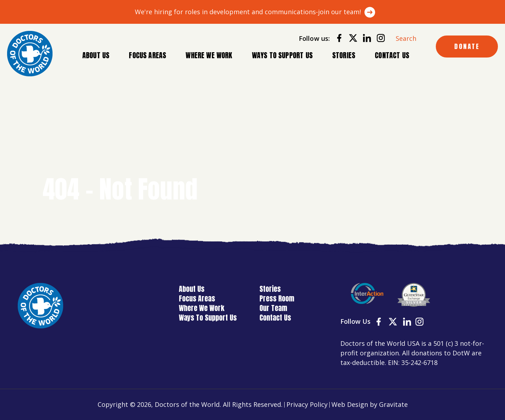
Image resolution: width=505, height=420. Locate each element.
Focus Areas (147, 55)
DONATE (467, 46)
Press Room (277, 298)
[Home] (30, 54)
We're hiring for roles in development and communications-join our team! (248, 12)
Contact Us (392, 55)
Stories (344, 55)
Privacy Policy (307, 404)
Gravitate (393, 404)
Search (406, 38)
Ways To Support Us (282, 55)
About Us (96, 55)
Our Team (273, 308)
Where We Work (209, 55)
